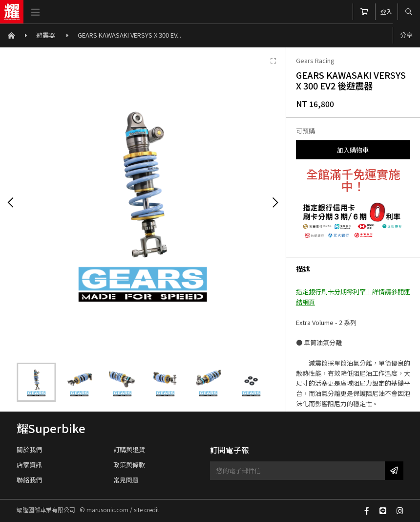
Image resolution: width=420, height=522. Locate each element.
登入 (386, 11)
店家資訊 (29, 465)
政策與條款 (129, 465)
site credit (147, 510)
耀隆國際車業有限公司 (12, 12)
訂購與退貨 (129, 449)
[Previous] (11, 203)
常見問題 (126, 480)
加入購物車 (353, 150)
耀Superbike (51, 428)
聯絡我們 (29, 480)
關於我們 (29, 449)
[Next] (275, 203)
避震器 (46, 35)
